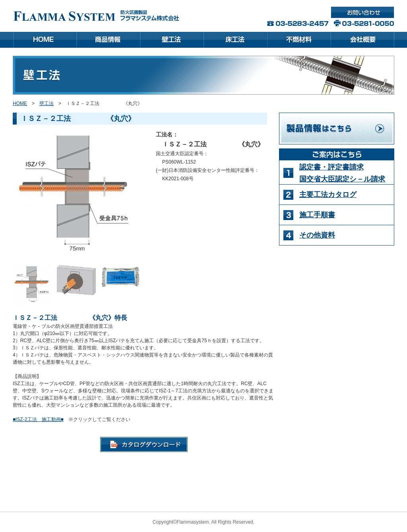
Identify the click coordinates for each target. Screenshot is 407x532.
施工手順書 (317, 215)
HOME (20, 103)
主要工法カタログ (328, 195)
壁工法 (47, 103)
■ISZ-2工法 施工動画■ (38, 419)
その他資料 (317, 235)
